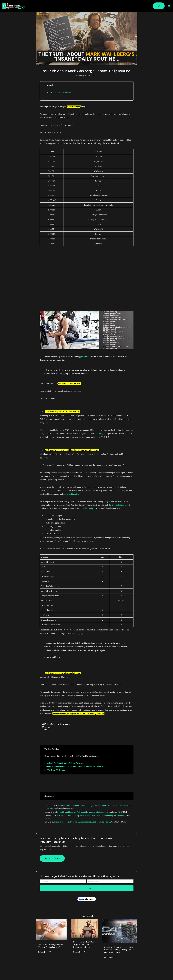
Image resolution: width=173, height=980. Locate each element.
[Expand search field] (159, 6)
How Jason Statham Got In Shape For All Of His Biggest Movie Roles (84, 944)
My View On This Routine (60, 93)
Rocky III (92, 508)
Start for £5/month (52, 858)
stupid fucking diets (71, 494)
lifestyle (101, 434)
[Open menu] (169, 6)
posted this (85, 357)
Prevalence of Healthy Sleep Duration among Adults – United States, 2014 (84, 822)
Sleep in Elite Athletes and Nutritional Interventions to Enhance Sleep (83, 812)
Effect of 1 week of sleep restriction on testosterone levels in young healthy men (91, 816)
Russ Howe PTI (46, 955)
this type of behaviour (117, 505)
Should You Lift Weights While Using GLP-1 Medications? (49, 947)
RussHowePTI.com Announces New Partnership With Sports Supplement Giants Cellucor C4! (119, 950)
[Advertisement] (87, 278)
